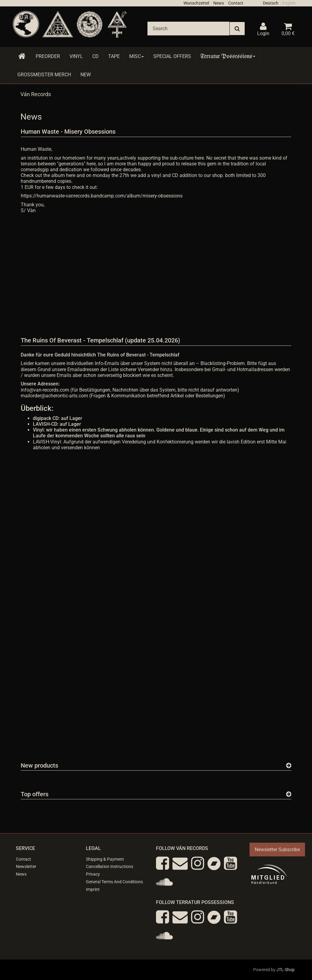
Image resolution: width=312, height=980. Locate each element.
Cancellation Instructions (110, 866)
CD (96, 56)
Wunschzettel (196, 3)
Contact (236, 3)
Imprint (93, 889)
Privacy (93, 874)
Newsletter (26, 866)
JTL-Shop (285, 970)
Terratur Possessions (228, 56)
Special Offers (172, 56)
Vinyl (76, 56)
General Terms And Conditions (114, 882)
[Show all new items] (289, 765)
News (219, 3)
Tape (114, 56)
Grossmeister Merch (44, 75)
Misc (136, 56)
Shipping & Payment (105, 859)
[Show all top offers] (289, 794)
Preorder (48, 56)
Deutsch (271, 3)
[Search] (188, 29)
